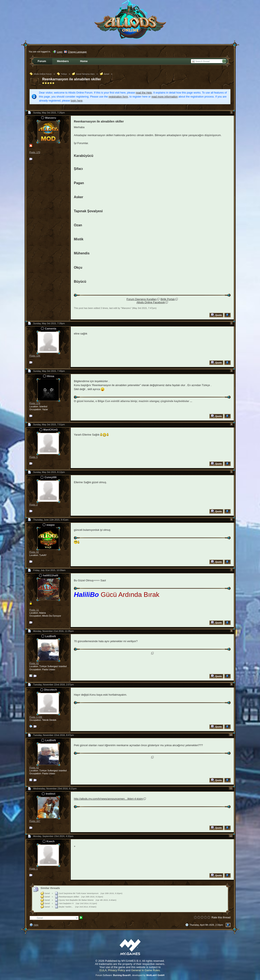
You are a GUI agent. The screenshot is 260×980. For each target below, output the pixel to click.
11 (231, 788)
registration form (118, 97)
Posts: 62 (34, 552)
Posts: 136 (35, 356)
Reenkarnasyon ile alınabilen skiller (72, 79)
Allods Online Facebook (151, 302)
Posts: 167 (35, 821)
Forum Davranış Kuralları (142, 299)
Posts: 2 (33, 505)
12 (231, 836)
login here (77, 101)
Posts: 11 (34, 610)
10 (231, 735)
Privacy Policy (117, 970)
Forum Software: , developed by (130, 975)
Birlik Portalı (168, 299)
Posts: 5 (33, 457)
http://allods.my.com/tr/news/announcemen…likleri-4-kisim (108, 799)
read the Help (144, 93)
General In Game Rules (146, 970)
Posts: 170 (35, 152)
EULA (103, 970)
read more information (165, 97)
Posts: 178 (35, 403)
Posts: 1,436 (36, 717)
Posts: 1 (33, 869)
